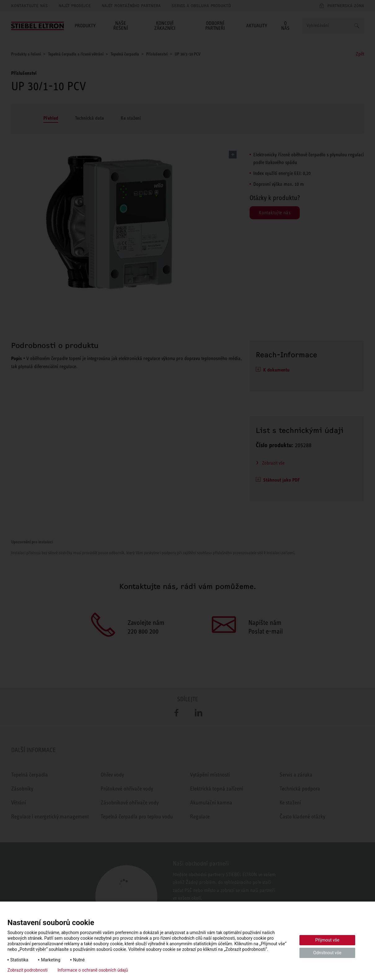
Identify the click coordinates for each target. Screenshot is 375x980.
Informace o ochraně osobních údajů (93, 970)
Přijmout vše (327, 940)
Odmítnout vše (327, 953)
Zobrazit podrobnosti (28, 970)
